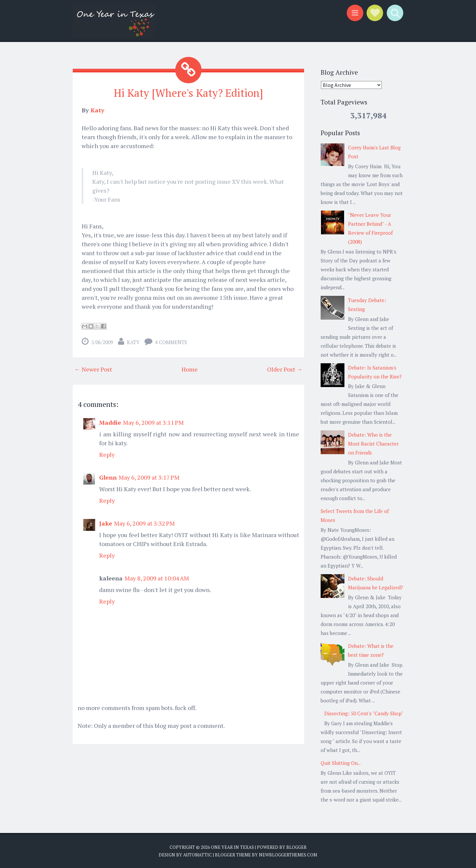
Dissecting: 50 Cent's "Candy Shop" (364, 713)
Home (190, 369)
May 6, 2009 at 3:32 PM (144, 523)
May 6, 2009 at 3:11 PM (153, 422)
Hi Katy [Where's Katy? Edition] (188, 93)
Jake (106, 523)
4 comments (171, 342)
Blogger (296, 847)
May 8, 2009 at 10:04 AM (157, 578)
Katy (98, 110)
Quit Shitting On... (341, 763)
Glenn (108, 477)
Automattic (198, 855)
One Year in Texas (232, 847)
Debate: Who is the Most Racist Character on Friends (373, 444)
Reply (107, 454)
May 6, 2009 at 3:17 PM (149, 477)
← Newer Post (93, 369)
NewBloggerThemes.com (288, 855)
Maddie (110, 422)
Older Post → (285, 369)
